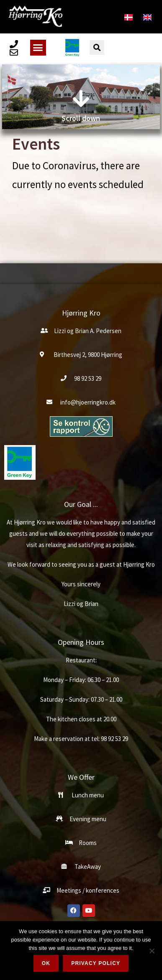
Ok (46, 963)
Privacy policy (96, 963)
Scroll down (81, 117)
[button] (38, 48)
